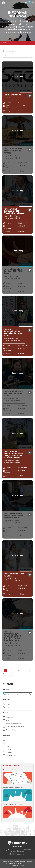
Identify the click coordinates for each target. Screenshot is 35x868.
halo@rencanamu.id (18, 854)
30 (8, 674)
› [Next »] (11, 674)
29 (3, 674)
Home (5, 43)
